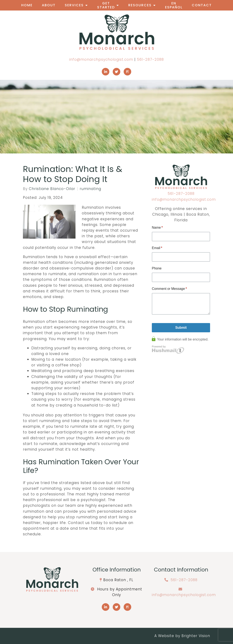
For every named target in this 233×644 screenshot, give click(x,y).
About (49, 5)
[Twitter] (116, 72)
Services (74, 5)
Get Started (106, 5)
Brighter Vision (196, 636)
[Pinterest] (127, 72)
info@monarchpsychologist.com (101, 59)
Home (27, 5)
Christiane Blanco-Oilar (52, 189)
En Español (174, 5)
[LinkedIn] (106, 72)
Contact (202, 5)
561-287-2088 (150, 59)
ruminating (90, 189)
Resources (140, 5)
